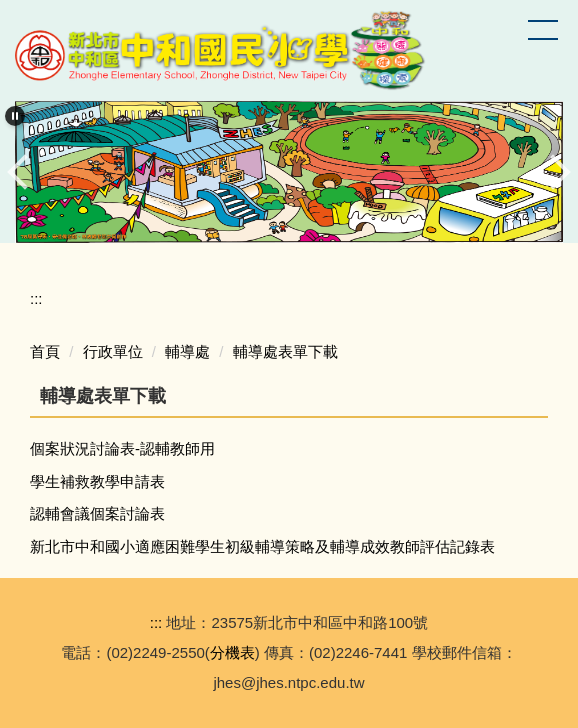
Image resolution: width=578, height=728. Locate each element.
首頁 (45, 351)
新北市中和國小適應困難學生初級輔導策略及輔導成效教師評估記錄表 (262, 546)
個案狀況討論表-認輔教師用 (122, 448)
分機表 (232, 652)
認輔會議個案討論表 (97, 513)
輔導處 (187, 351)
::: (36, 298)
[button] (15, 116)
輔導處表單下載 (285, 351)
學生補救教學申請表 (97, 481)
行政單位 (113, 351)
